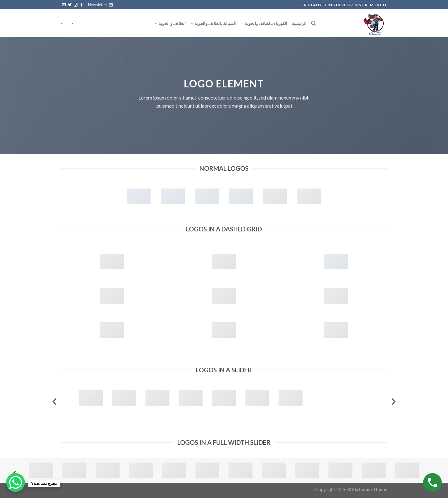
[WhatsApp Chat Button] (16, 482)
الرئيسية (299, 23)
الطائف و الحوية (170, 23)
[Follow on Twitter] (70, 5)
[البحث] (313, 23)
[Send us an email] (64, 5)
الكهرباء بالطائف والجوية (264, 23)
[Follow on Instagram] (76, 5)
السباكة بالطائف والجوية (213, 23)
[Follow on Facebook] (82, 5)
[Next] (55, 401)
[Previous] (393, 401)
